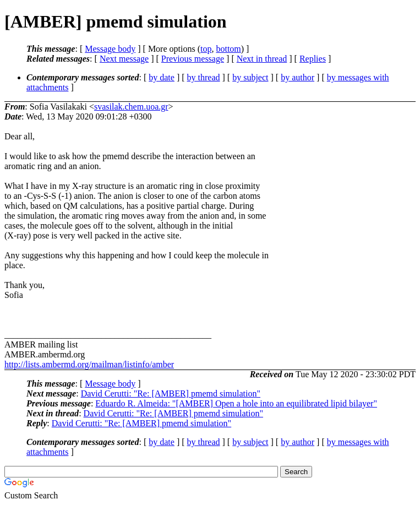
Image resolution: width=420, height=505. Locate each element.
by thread (204, 77)
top (206, 49)
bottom (228, 49)
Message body (110, 49)
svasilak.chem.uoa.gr (131, 107)
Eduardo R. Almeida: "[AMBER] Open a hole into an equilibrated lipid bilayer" (236, 403)
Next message (124, 59)
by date (162, 77)
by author (298, 77)
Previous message (193, 59)
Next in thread (262, 59)
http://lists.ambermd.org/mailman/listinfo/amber (89, 364)
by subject (250, 77)
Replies (313, 59)
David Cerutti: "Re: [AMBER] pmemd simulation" (171, 393)
